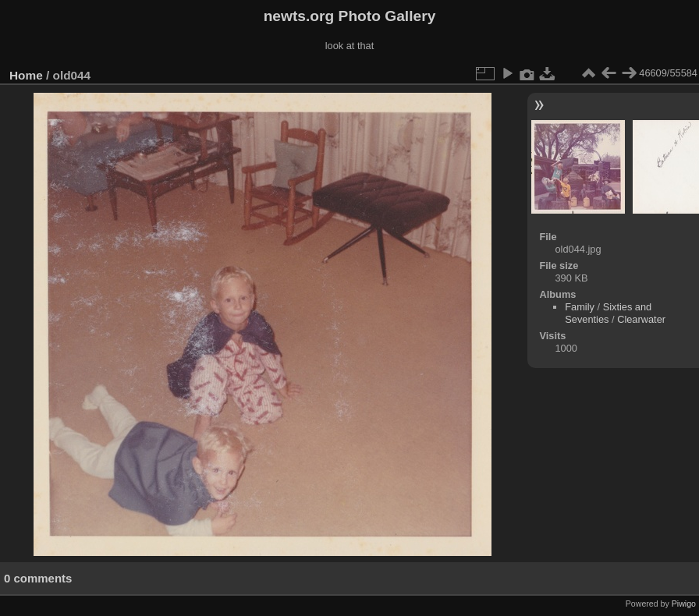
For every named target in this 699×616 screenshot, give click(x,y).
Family (580, 307)
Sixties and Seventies (608, 313)
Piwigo (684, 604)
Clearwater (641, 319)
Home (26, 75)
